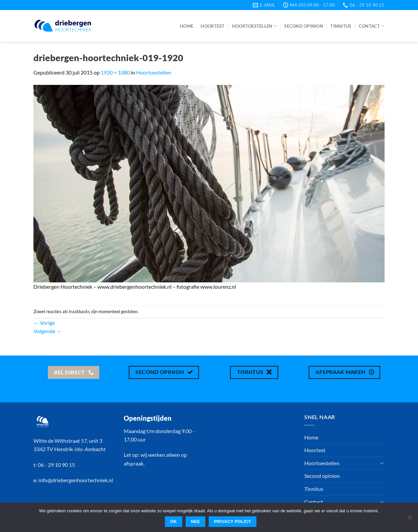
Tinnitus (341, 26)
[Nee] (410, 519)
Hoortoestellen (254, 26)
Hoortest (213, 26)
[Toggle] (382, 463)
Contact (372, 26)
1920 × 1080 (115, 72)
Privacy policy (233, 522)
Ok (174, 522)
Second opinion (304, 26)
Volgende (47, 331)
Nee (195, 522)
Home (187, 26)
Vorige (44, 323)
